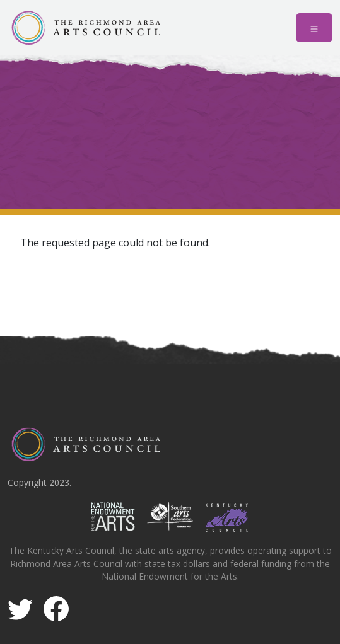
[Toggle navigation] (314, 28)
